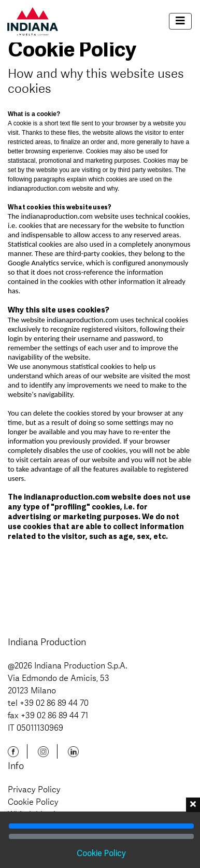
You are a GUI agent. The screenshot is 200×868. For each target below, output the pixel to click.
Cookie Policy (33, 802)
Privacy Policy (34, 789)
